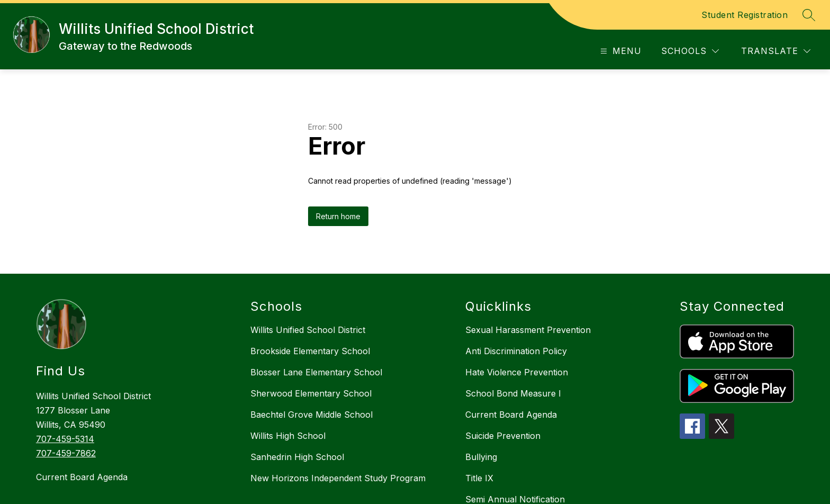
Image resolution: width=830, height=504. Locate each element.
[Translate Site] (776, 51)
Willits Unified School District (308, 330)
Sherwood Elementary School (311, 393)
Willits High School (288, 436)
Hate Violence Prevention (517, 372)
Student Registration (745, 15)
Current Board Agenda (82, 477)
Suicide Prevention (503, 436)
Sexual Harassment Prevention (528, 330)
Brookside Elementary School (310, 351)
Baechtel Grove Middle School (312, 415)
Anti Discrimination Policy (516, 351)
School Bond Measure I (513, 393)
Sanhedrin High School (297, 457)
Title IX (479, 478)
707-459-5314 (65, 439)
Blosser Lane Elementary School (316, 372)
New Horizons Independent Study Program (338, 478)
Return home (338, 216)
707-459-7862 (66, 453)
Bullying (481, 457)
